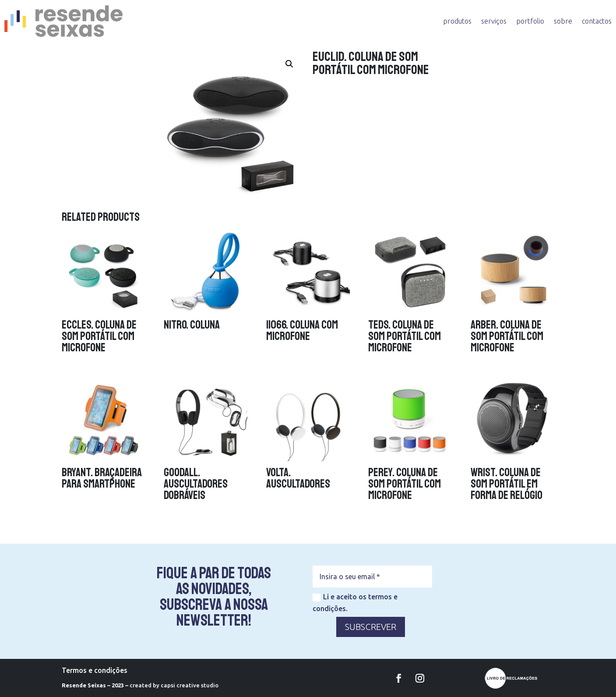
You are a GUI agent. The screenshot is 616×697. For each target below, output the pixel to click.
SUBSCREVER (371, 627)
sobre (563, 21)
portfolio (530, 21)
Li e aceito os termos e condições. (355, 603)
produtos (457, 21)
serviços (494, 21)
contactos (597, 21)
